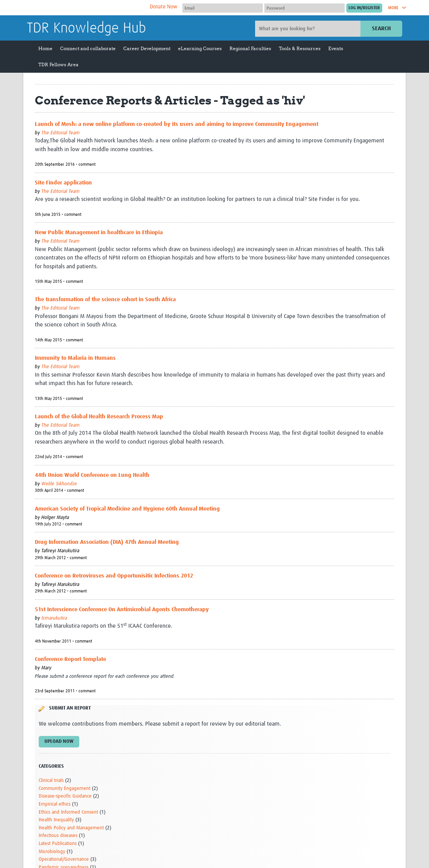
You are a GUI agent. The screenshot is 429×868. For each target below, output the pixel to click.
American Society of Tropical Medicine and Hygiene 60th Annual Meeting (127, 509)
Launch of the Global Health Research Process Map (99, 417)
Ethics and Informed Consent (68, 812)
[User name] (223, 8)
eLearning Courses (200, 48)
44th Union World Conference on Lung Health (92, 475)
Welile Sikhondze (59, 484)
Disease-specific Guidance (65, 796)
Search (381, 29)
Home (45, 48)
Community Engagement (65, 789)
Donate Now (164, 7)
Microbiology (52, 852)
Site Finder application (63, 183)
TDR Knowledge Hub (86, 28)
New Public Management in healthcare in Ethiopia (99, 232)
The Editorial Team (61, 133)
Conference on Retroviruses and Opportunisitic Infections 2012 (114, 576)
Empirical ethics (55, 804)
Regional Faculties (250, 48)
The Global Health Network (84, 8)
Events (336, 48)
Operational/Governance (64, 859)
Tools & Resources (300, 48)
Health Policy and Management (71, 828)
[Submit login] (364, 8)
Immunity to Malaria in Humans (75, 358)
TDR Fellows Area (58, 64)
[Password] (305, 8)
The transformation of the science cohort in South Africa (105, 299)
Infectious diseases (58, 836)
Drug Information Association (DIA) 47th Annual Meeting (107, 542)
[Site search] (309, 29)
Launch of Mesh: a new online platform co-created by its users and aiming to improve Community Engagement (177, 124)
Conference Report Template (70, 659)
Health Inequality (56, 820)
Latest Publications (58, 844)
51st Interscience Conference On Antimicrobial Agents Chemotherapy (122, 609)
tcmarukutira (54, 618)
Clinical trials (51, 781)
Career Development (147, 48)
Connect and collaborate (88, 48)
